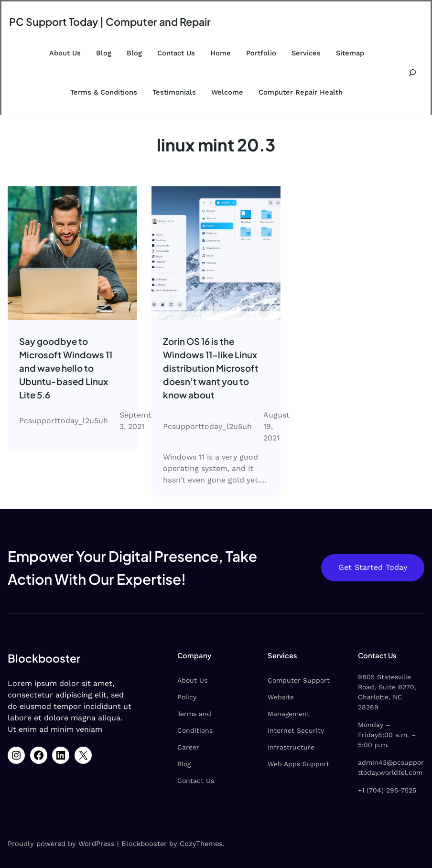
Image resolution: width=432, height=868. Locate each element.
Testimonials (174, 92)
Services (306, 53)
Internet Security (296, 730)
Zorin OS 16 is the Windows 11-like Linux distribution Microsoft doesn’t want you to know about (211, 368)
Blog (104, 53)
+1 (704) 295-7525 (387, 790)
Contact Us (176, 53)
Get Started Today (373, 567)
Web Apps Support (298, 764)
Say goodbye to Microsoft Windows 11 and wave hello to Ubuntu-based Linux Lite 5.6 (66, 368)
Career (188, 747)
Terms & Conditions (104, 92)
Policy (187, 697)
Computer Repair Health (301, 92)
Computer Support (299, 680)
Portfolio (261, 53)
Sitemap (350, 53)
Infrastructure (291, 747)
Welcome (227, 92)
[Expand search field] (413, 73)
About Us (65, 53)
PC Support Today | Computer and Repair (110, 22)
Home (221, 53)
